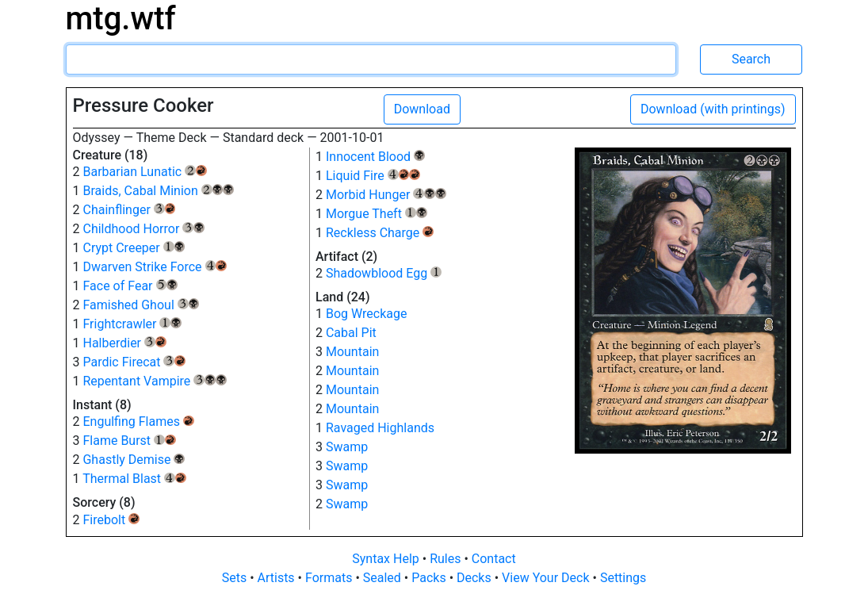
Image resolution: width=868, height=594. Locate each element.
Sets (236, 578)
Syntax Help (387, 559)
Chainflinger (129, 210)
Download (422, 109)
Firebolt (111, 520)
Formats (330, 578)
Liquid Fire (373, 176)
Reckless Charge (380, 233)
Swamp (347, 447)
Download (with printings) (713, 109)
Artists (278, 578)
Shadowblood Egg (384, 273)
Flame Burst (129, 441)
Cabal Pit (351, 333)
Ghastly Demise (134, 460)
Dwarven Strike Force (155, 267)
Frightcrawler (132, 324)
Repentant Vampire (154, 381)
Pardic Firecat (134, 362)
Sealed (384, 578)
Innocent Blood (375, 157)
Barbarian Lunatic (144, 172)
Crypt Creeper (134, 248)
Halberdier (124, 343)
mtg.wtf (121, 19)
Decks (476, 578)
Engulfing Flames (138, 422)
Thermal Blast (134, 479)
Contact (494, 559)
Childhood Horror (143, 229)
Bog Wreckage (367, 314)
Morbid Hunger (386, 195)
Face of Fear (130, 286)
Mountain (352, 352)
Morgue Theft (377, 214)
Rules (447, 559)
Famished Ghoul (141, 305)
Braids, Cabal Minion (158, 191)
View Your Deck (547, 578)
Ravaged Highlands (380, 428)
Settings (623, 578)
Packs (430, 578)
